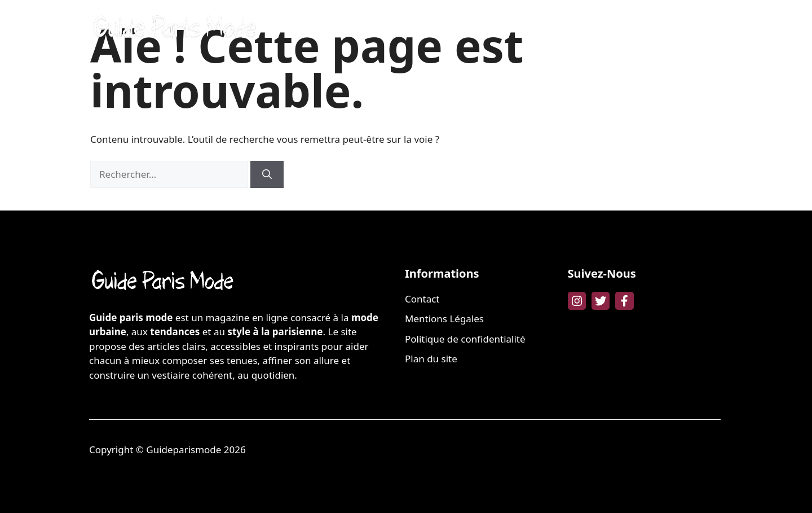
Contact (422, 299)
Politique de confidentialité (465, 339)
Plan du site (431, 359)
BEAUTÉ (512, 28)
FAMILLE (632, 28)
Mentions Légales (444, 319)
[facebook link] (624, 301)
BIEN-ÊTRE (571, 28)
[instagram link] (577, 301)
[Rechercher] (267, 174)
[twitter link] (601, 301)
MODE (462, 28)
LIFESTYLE (691, 28)
